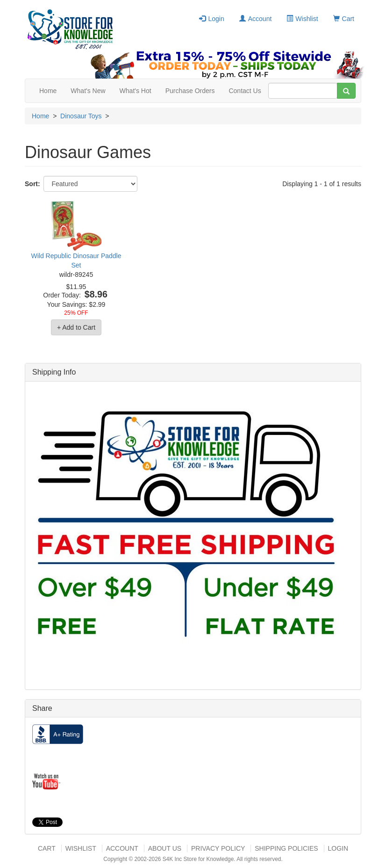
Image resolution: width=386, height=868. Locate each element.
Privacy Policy (218, 848)
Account (256, 19)
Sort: (32, 184)
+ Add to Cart (76, 327)
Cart (344, 19)
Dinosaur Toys (81, 116)
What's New (88, 91)
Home (48, 91)
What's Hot (136, 91)
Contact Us (245, 91)
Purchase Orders (190, 91)
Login (211, 19)
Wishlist (302, 19)
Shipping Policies (286, 848)
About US (165, 848)
